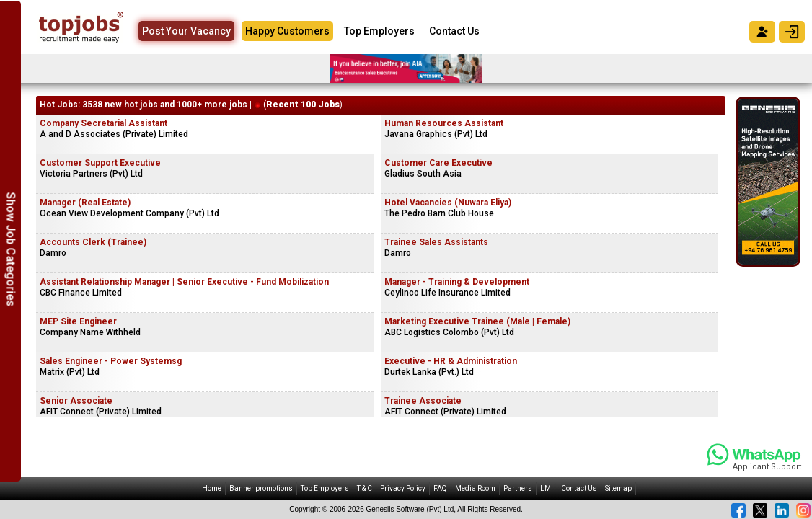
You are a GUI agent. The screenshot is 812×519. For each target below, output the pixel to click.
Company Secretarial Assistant (103, 123)
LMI (547, 488)
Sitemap (618, 488)
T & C (365, 488)
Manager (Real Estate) (85, 203)
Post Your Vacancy (186, 31)
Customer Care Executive (438, 163)
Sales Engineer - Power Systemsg (111, 361)
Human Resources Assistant (444, 123)
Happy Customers (287, 31)
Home (212, 488)
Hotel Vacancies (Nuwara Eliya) (448, 203)
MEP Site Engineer (78, 321)
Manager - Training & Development (457, 282)
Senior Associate (76, 401)
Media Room (475, 488)
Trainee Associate (423, 401)
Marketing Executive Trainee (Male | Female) (477, 321)
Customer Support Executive (100, 163)
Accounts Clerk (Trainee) (93, 242)
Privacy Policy (403, 488)
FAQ (440, 488)
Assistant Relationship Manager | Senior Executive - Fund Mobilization (184, 282)
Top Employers (379, 31)
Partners (518, 488)
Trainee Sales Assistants (436, 242)
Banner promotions (261, 488)
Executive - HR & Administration (451, 361)
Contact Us (454, 31)
